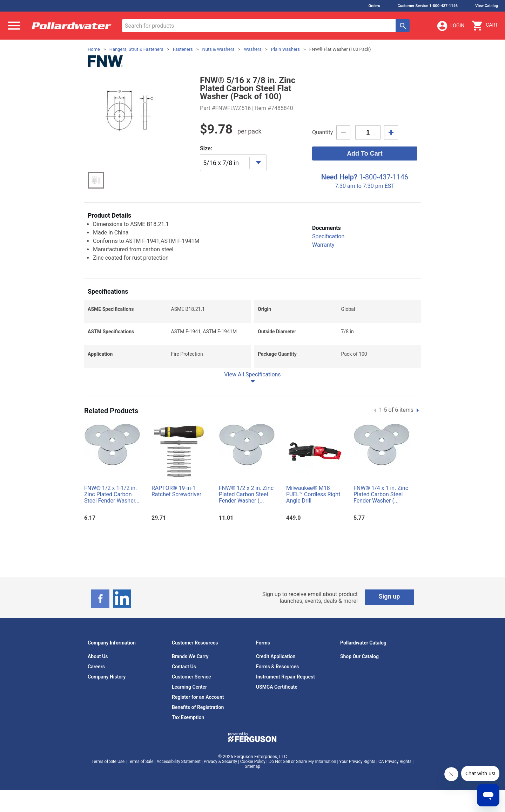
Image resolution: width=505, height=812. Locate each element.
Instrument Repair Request (285, 677)
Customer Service (191, 677)
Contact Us (184, 667)
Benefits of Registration (198, 707)
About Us (98, 656)
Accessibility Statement (178, 762)
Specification (328, 236)
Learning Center (189, 687)
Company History (107, 677)
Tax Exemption (188, 717)
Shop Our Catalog (359, 656)
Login (450, 26)
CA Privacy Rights (395, 762)
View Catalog (487, 6)
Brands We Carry (190, 656)
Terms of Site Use (108, 762)
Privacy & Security (220, 762)
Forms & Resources (277, 667)
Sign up (389, 596)
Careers (96, 667)
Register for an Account (198, 697)
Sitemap (252, 766)
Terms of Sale (141, 762)
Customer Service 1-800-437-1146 (428, 6)
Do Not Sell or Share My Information (302, 762)
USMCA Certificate (277, 687)
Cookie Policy (253, 762)
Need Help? (339, 177)
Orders (374, 6)
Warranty (323, 245)
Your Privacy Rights (357, 762)
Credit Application (276, 656)
